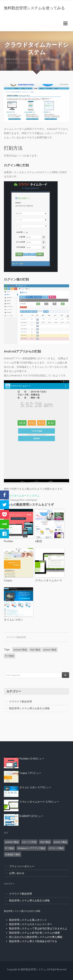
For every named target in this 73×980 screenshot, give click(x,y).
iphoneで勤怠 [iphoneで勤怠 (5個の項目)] (60, 842)
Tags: (7, 650)
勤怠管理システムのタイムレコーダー (31, 924)
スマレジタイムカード (49, 580)
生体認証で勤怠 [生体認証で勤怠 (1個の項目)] (13, 854)
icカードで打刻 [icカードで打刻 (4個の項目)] (29, 842)
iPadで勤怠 (35, 650)
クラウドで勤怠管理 (16, 637)
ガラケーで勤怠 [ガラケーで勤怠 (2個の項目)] (56, 848)
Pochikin (8, 541)
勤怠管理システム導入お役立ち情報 (29, 708)
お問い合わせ (17, 873)
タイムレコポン (13, 620)
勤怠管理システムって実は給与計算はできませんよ (38, 928)
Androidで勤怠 (20, 650)
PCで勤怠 (10, 656)
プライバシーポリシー (22, 866)
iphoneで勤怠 (50, 650)
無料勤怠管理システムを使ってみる (34, 8)
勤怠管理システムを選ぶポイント (28, 920)
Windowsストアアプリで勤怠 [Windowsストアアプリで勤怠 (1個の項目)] (31, 848)
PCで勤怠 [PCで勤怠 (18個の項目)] (10, 848)
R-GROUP (24, 816)
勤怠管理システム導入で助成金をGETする (33, 941)
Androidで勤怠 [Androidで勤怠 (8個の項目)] (12, 842)
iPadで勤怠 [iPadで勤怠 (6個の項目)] (45, 842)
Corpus (8, 580)
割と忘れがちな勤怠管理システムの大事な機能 (36, 937)
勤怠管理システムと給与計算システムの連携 (34, 933)
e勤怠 (39, 541)
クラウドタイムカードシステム (22, 496)
